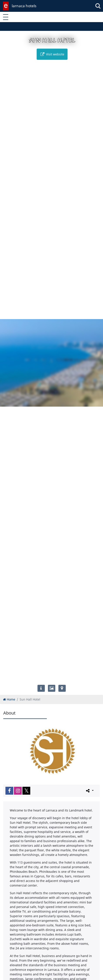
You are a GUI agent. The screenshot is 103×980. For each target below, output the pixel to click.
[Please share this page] (89, 790)
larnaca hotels (24, 6)
